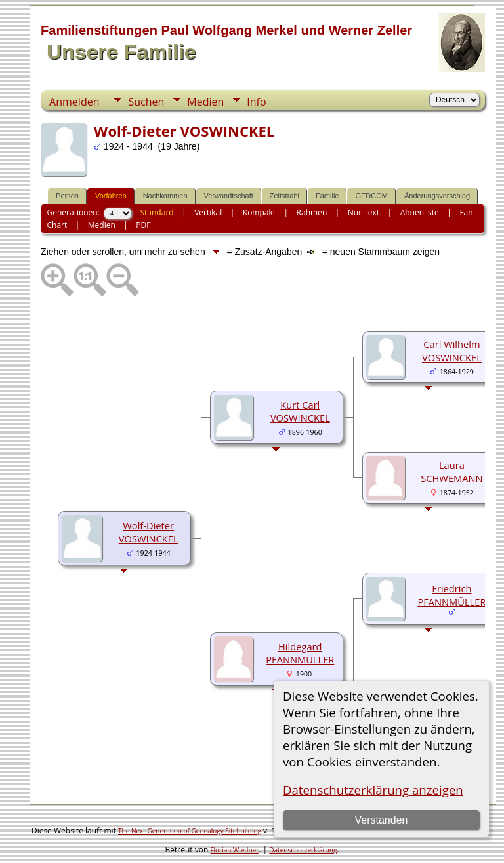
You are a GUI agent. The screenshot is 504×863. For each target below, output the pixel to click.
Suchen (146, 102)
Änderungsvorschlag (437, 196)
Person (67, 196)
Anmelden (74, 102)
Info (256, 102)
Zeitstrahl (284, 196)
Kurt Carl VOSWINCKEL (300, 411)
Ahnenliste (420, 212)
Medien (205, 102)
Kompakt (259, 212)
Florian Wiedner (234, 850)
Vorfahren (111, 196)
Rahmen (312, 212)
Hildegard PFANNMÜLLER (300, 653)
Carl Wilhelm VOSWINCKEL (452, 351)
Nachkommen (165, 196)
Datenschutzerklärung (303, 850)
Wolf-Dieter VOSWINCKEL (149, 532)
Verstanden (381, 820)
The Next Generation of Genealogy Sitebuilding (190, 831)
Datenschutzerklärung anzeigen (373, 790)
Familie (327, 196)
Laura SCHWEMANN (451, 472)
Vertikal (208, 212)
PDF (143, 225)
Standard (157, 212)
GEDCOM (371, 196)
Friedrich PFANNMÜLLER (451, 595)
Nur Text (364, 212)
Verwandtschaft (229, 196)
